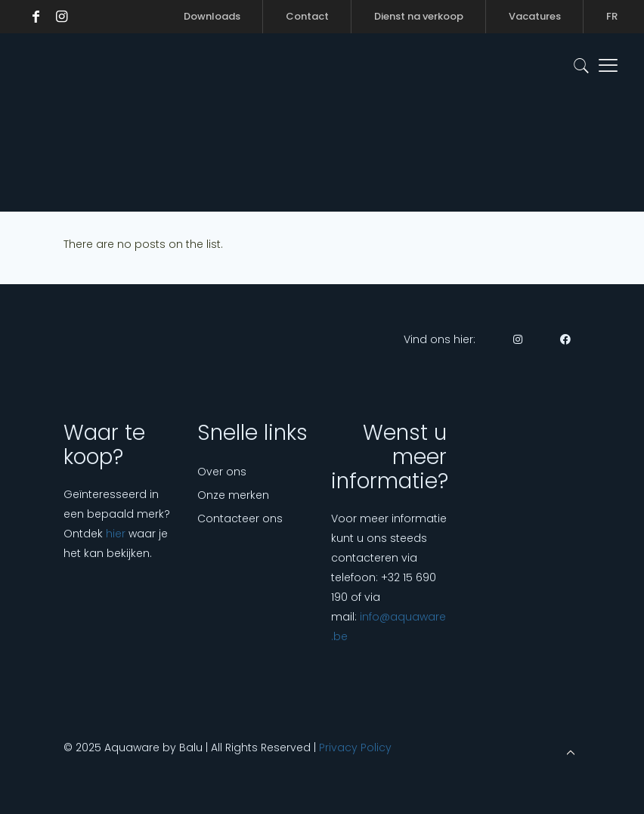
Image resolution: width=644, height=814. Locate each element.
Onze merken (233, 495)
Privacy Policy (355, 747)
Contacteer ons (240, 518)
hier (116, 534)
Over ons (222, 472)
